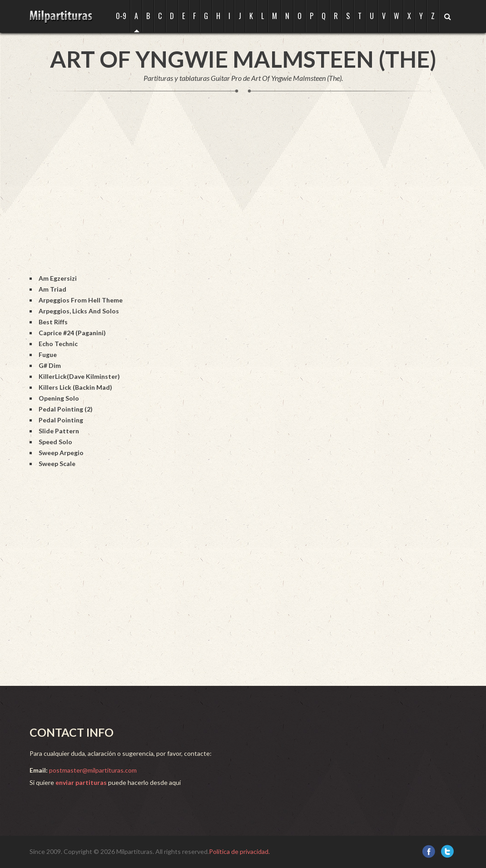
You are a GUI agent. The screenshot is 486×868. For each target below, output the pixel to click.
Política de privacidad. (239, 851)
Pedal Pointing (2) (66, 409)
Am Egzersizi (58, 278)
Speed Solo (55, 442)
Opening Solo (59, 398)
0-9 (121, 16)
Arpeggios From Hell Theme (81, 300)
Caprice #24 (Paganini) (72, 333)
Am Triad (52, 289)
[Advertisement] (195, 193)
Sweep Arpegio (61, 453)
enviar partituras (81, 782)
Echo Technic (58, 344)
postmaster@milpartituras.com (93, 770)
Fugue (48, 355)
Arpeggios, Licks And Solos (79, 311)
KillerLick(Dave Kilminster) (79, 376)
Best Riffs (53, 322)
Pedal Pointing (61, 420)
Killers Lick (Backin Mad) (75, 387)
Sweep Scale (57, 464)
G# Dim (50, 365)
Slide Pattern (59, 431)
